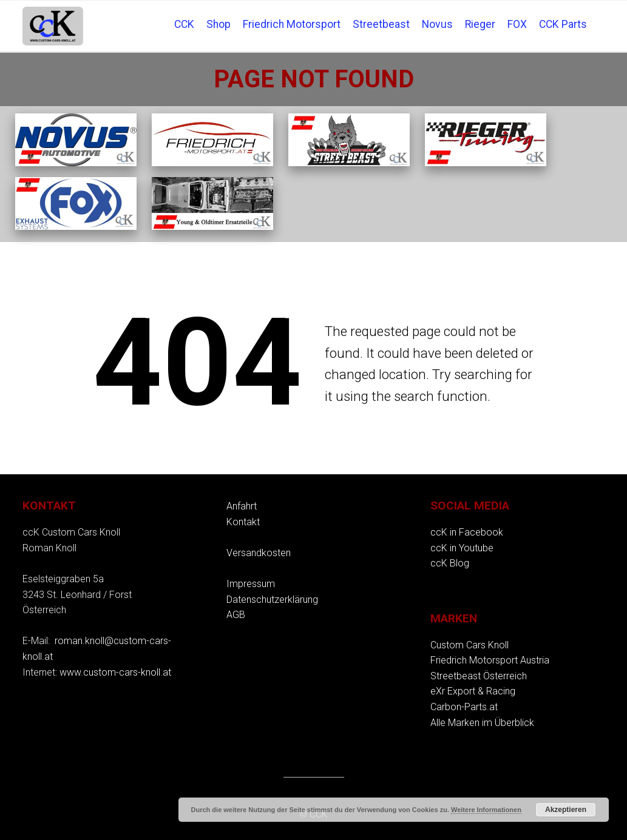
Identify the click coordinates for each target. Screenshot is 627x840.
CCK (184, 24)
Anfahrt (242, 506)
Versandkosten (259, 553)
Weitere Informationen (486, 810)
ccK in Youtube (462, 548)
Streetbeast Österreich (479, 676)
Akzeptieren (566, 810)
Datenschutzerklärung (272, 600)
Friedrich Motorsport (292, 24)
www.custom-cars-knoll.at (115, 672)
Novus (437, 24)
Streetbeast (381, 24)
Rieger (480, 24)
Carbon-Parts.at (464, 707)
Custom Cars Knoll (469, 645)
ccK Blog (450, 563)
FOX (517, 24)
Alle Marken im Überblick (482, 723)
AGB (236, 615)
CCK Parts (563, 24)
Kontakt (243, 522)
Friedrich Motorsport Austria (490, 660)
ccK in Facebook (467, 532)
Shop (219, 24)
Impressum (251, 584)
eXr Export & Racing (473, 691)
